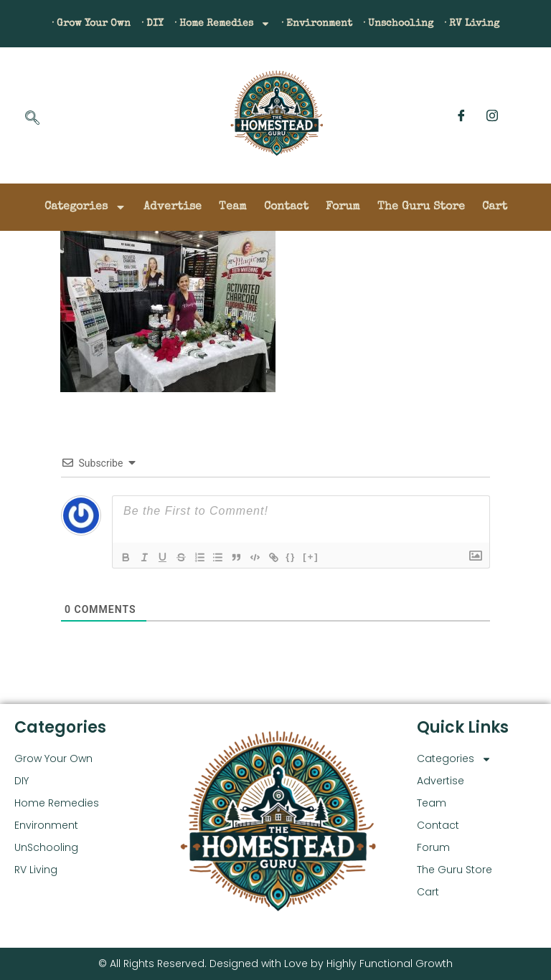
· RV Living (498, 24)
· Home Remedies (215, 24)
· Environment (322, 24)
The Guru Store (421, 207)
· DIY (135, 24)
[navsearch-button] (32, 119)
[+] (326, 556)
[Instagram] (492, 115)
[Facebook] (461, 115)
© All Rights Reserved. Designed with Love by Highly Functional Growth (275, 964)
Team (233, 207)
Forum (343, 207)
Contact (286, 207)
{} (306, 556)
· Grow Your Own (66, 24)
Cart (495, 207)
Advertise (173, 207)
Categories (85, 207)
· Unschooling (414, 24)
